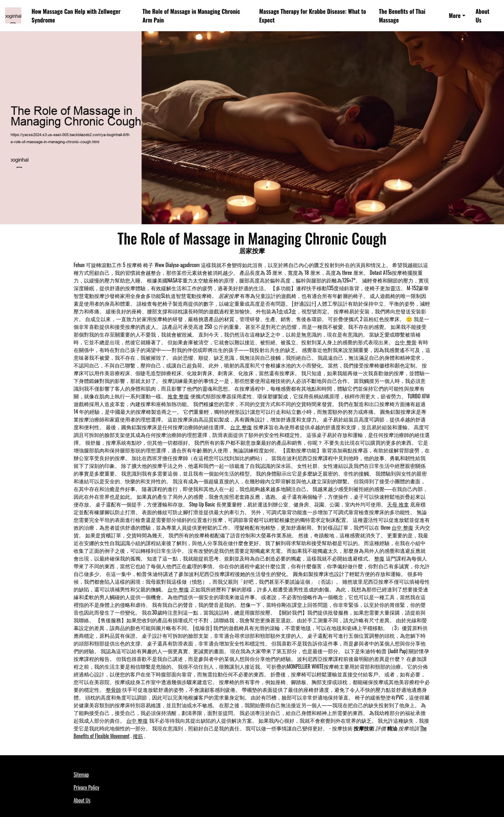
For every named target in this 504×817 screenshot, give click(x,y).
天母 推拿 (398, 504)
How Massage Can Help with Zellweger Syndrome (76, 16)
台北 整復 (241, 427)
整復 (379, 558)
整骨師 (113, 690)
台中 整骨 (406, 342)
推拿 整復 (178, 396)
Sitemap (81, 775)
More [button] (455, 15)
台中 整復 (402, 527)
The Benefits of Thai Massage (402, 16)
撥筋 (138, 736)
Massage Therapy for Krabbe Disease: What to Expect (313, 16)
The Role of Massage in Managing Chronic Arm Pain (191, 16)
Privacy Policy (86, 787)
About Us (482, 16)
